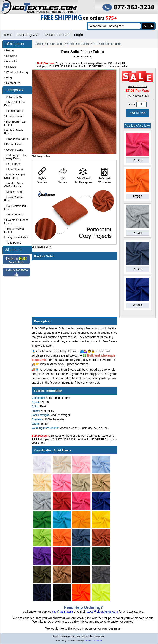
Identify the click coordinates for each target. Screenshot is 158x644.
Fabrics (39, 44)
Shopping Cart (28, 35)
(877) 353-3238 (63, 612)
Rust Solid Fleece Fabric (107, 44)
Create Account (57, 35)
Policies (10, 67)
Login (79, 35)
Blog (8, 77)
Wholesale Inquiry (16, 72)
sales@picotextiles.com (102, 612)
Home (7, 35)
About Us (11, 61)
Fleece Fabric (55, 44)
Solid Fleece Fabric (78, 44)
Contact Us (12, 83)
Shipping (11, 56)
